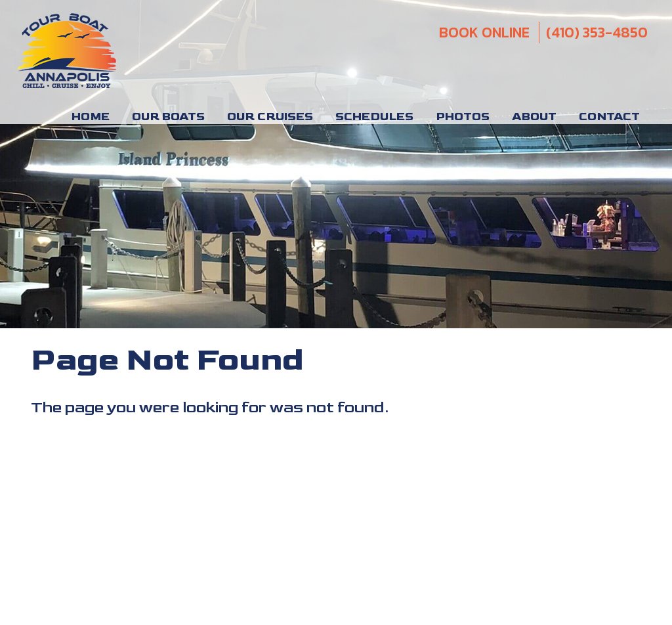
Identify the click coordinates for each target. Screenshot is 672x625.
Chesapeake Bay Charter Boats (254, 468)
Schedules (374, 117)
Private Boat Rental (302, 452)
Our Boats (168, 117)
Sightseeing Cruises (402, 452)
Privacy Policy (615, 472)
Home (91, 117)
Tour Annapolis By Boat (427, 484)
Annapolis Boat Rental (84, 452)
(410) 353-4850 (597, 32)
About (534, 117)
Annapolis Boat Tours (197, 452)
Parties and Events (215, 484)
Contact (609, 117)
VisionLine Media (612, 534)
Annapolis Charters (118, 484)
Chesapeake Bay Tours (119, 468)
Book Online (484, 32)
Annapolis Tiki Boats (384, 468)
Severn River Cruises (315, 484)
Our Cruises (270, 117)
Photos (463, 117)
